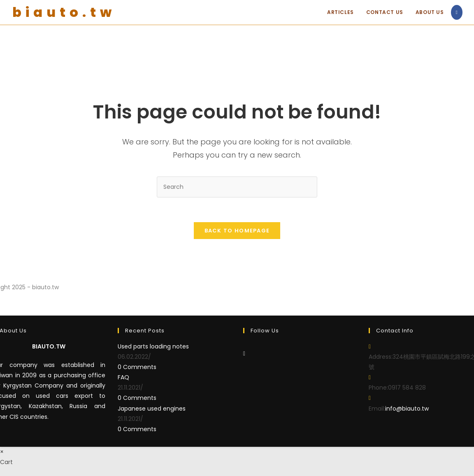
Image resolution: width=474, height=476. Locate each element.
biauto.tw (64, 12)
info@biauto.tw (407, 409)
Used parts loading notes (153, 346)
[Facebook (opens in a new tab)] (457, 12)
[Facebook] (244, 353)
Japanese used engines (152, 409)
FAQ (123, 377)
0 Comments (137, 367)
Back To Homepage (237, 231)
